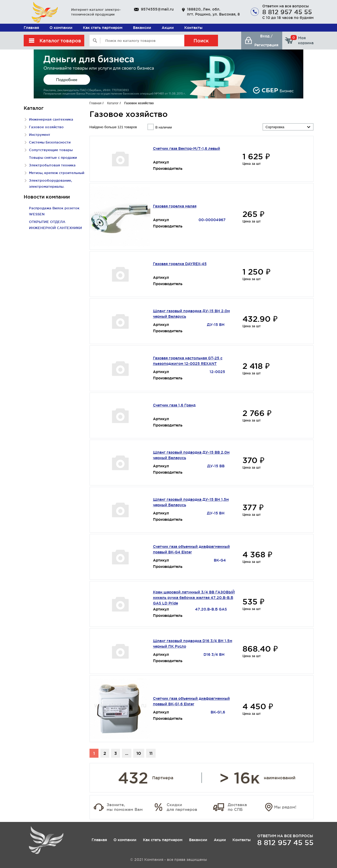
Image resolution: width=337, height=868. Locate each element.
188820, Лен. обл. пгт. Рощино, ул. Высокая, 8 (213, 12)
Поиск (201, 41)
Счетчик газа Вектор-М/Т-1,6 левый (187, 148)
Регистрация (266, 45)
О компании (61, 28)
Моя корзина (302, 40)
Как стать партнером (103, 28)
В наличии (164, 127)
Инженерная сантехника (51, 119)
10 (139, 753)
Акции (168, 28)
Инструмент (40, 135)
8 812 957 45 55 (287, 12)
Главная (31, 28)
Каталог (113, 103)
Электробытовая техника (52, 165)
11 (151, 753)
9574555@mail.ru (157, 9)
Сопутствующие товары (51, 150)
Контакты (193, 28)
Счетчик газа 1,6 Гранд (174, 405)
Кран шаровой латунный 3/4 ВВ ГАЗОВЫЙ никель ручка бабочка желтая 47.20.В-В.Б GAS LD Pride (194, 598)
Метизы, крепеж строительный (57, 173)
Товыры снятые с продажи (53, 157)
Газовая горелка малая (175, 206)
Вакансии (142, 28)
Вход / (266, 36)
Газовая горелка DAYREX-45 (180, 264)
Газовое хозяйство (46, 127)
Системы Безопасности (50, 142)
